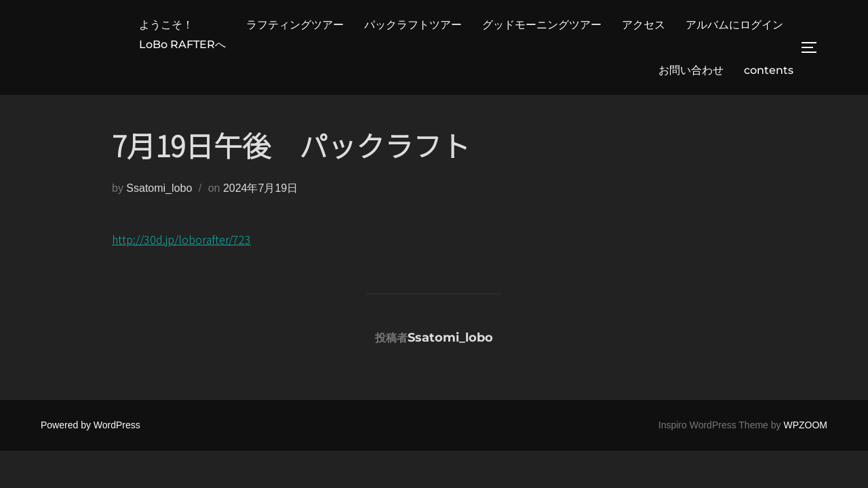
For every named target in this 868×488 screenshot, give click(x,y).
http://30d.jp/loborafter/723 (181, 239)
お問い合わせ (691, 70)
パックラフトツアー (413, 25)
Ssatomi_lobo (159, 188)
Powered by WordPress (91, 425)
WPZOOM (805, 425)
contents (769, 70)
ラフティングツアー (295, 25)
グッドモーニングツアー (542, 25)
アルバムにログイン (734, 25)
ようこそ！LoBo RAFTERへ (182, 35)
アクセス (644, 25)
